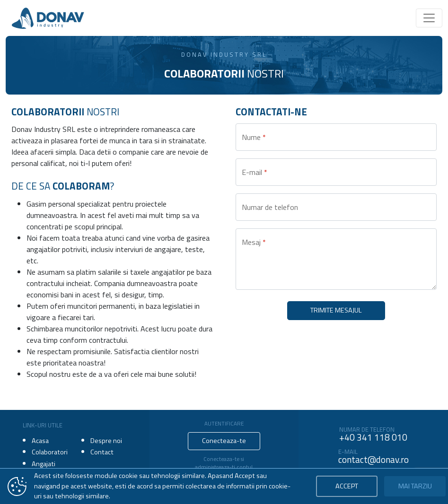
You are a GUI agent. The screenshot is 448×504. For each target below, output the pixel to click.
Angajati (44, 464)
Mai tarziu (415, 486)
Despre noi (106, 441)
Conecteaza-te (224, 441)
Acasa (40, 441)
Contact (102, 452)
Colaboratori (50, 452)
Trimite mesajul (336, 310)
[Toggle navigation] (429, 18)
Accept (347, 486)
